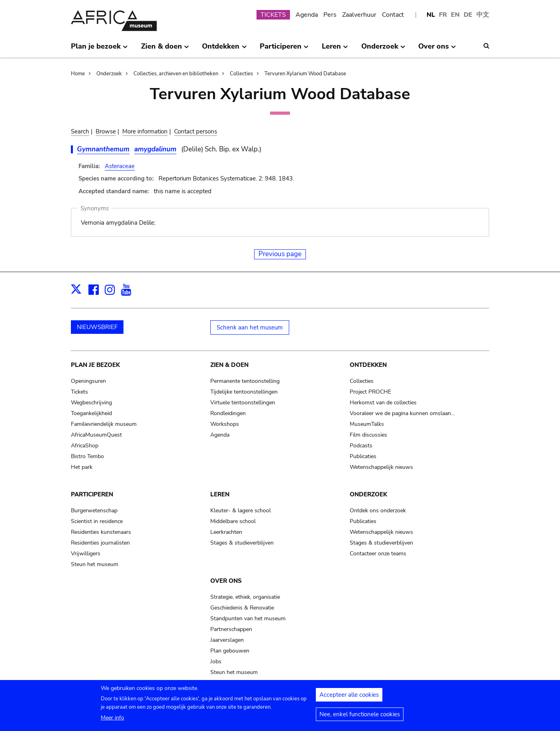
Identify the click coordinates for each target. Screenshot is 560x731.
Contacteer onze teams (378, 554)
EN (455, 15)
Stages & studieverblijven (242, 543)
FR (443, 15)
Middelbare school (233, 521)
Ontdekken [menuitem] (224, 49)
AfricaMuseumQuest (96, 435)
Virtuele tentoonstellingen (243, 403)
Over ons (226, 581)
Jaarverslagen (227, 640)
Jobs (216, 661)
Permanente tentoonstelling (245, 381)
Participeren (92, 494)
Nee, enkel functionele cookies (360, 714)
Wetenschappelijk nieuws (381, 467)
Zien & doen (229, 365)
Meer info (113, 718)
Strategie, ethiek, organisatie (245, 597)
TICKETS (273, 15)
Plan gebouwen (230, 651)
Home (78, 74)
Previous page (280, 254)
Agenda (307, 15)
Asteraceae (120, 166)
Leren (220, 494)
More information (145, 131)
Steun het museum (95, 564)
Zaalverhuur (359, 15)
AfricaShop (85, 446)
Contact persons (196, 131)
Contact (393, 15)
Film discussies (368, 435)
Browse (106, 131)
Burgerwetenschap (94, 511)
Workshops (225, 424)
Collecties (241, 74)
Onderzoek (109, 74)
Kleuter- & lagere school (241, 511)
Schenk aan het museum (250, 327)
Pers (330, 15)
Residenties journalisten (100, 543)
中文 (483, 15)
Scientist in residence (97, 521)
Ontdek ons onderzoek (378, 511)
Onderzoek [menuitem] (383, 49)
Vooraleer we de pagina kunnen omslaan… (402, 413)
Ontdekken (368, 365)
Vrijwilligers (86, 554)
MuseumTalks (367, 424)
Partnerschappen (231, 629)
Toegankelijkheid (91, 413)
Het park (82, 467)
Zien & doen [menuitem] (165, 49)
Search (80, 131)
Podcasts (361, 446)
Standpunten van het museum (248, 618)
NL (431, 15)
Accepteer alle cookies (349, 695)
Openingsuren (88, 381)
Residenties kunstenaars (101, 532)
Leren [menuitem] (335, 49)
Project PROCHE (370, 392)
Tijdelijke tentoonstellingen (244, 392)
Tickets (79, 392)
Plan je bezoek (95, 365)
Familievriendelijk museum (104, 424)
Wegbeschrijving (91, 403)
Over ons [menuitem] (437, 49)
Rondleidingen (228, 413)
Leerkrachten (226, 532)
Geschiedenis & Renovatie (242, 608)
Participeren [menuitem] (284, 49)
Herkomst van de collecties (383, 403)
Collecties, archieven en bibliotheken (176, 74)
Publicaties (363, 456)
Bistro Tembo (87, 456)
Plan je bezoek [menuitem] (99, 49)
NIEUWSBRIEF (97, 327)
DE (468, 15)
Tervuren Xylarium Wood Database (305, 74)
